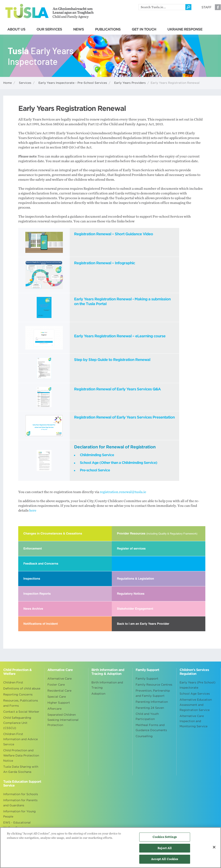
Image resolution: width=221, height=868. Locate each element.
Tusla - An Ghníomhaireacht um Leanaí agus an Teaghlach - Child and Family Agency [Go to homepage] (49, 11)
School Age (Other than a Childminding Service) (119, 463)
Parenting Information (152, 702)
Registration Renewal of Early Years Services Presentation (124, 417)
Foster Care (56, 685)
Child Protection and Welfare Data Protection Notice (21, 756)
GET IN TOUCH (144, 29)
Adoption (98, 694)
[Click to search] (188, 7)
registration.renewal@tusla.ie (125, 492)
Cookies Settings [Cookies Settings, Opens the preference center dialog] (165, 837)
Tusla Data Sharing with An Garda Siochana (21, 769)
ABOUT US (16, 29)
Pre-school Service (95, 470)
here (33, 510)
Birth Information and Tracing (107, 685)
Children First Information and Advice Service (20, 739)
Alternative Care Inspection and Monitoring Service (194, 721)
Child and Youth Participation (147, 716)
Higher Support (59, 703)
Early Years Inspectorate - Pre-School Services (73, 83)
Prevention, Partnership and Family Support (153, 693)
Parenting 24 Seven (150, 708)
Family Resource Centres (154, 685)
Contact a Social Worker (21, 712)
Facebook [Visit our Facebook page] (218, 7)
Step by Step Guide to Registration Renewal (112, 360)
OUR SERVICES (49, 29)
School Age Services (195, 694)
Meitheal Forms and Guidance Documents (151, 728)
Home (8, 83)
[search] (162, 7)
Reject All (165, 848)
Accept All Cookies (165, 859)
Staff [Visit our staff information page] (206, 7)
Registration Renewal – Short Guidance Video (114, 234)
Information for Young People (19, 814)
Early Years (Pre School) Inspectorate (198, 685)
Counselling (144, 736)
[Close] (214, 847)
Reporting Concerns (18, 695)
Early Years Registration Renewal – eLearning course (120, 336)
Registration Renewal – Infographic (104, 263)
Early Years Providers (130, 83)
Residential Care (59, 691)
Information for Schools (21, 794)
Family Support (147, 679)
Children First (13, 682)
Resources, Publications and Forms (21, 703)
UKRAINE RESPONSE (185, 29)
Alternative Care (60, 679)
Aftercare (54, 709)
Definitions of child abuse (22, 688)
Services (25, 83)
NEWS (79, 29)
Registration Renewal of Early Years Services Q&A (117, 389)
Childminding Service (97, 455)
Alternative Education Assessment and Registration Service (196, 705)
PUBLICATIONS (108, 29)
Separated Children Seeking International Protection (63, 720)
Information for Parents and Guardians (20, 803)
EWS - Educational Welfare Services (17, 825)
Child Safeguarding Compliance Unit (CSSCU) (17, 723)
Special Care (57, 697)
